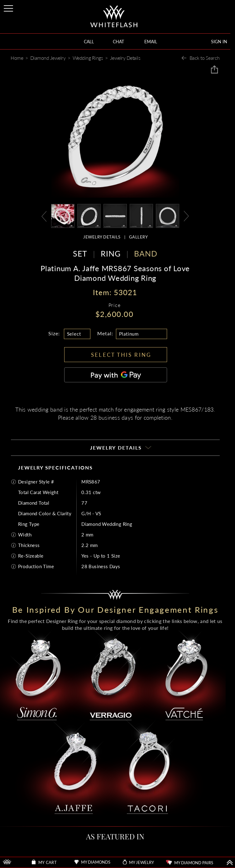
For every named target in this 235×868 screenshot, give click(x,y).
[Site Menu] (9, 7)
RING (111, 253)
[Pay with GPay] (116, 375)
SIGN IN (219, 42)
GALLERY (139, 237)
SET (80, 253)
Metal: (105, 333)
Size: (54, 333)
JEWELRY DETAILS (102, 237)
